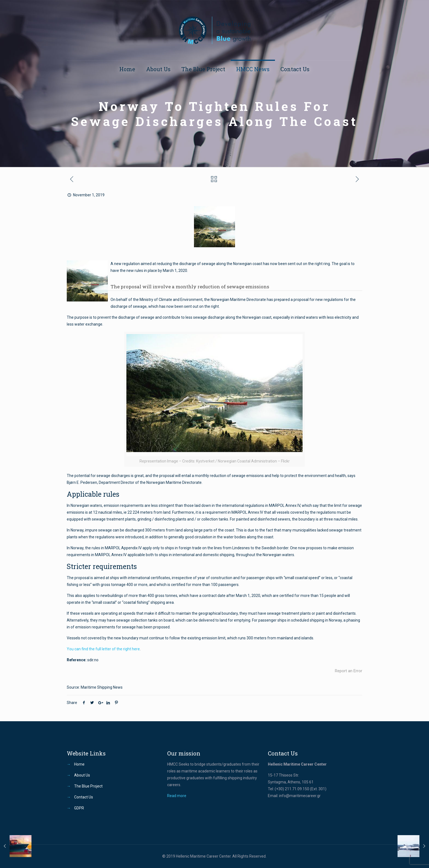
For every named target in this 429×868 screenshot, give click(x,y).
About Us (82, 775)
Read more (177, 796)
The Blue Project (88, 786)
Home (79, 764)
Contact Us (84, 797)
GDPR (79, 808)
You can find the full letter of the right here (103, 649)
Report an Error (349, 671)
